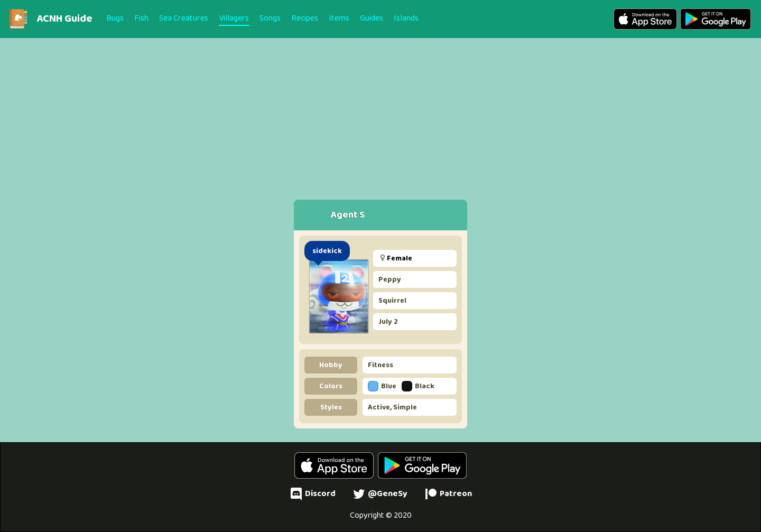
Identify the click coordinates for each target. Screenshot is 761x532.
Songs (270, 18)
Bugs (115, 18)
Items (339, 18)
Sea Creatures (184, 18)
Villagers (234, 18)
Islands (406, 18)
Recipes (305, 18)
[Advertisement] (380, 112)
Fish (141, 18)
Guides (372, 18)
